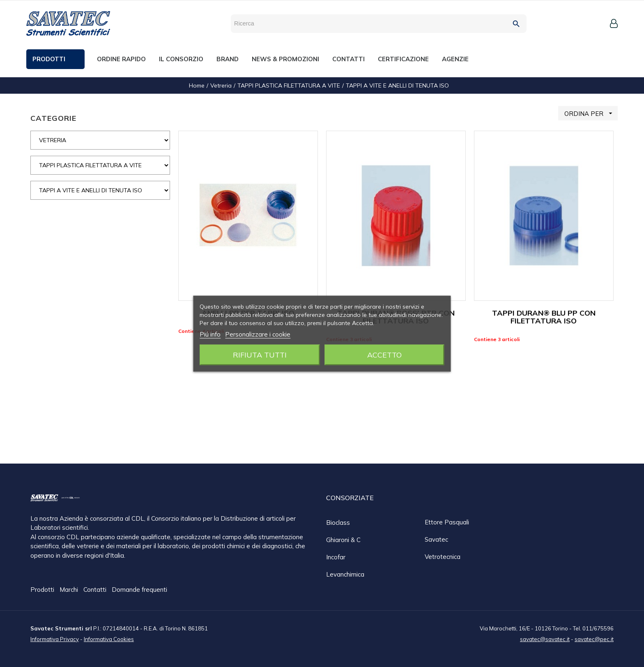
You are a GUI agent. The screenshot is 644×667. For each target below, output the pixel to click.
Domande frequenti (139, 590)
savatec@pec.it (594, 639)
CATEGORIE (53, 118)
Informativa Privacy (55, 639)
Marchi (70, 590)
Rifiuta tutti (260, 354)
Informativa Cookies (109, 639)
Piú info (210, 334)
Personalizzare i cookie (258, 334)
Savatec (436, 539)
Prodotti (43, 590)
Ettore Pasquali (447, 522)
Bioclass (338, 523)
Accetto (384, 354)
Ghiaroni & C (343, 540)
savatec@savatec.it (545, 639)
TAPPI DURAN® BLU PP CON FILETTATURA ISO (544, 317)
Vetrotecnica (443, 557)
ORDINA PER (591, 113)
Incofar (336, 557)
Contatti (96, 590)
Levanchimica (345, 574)
